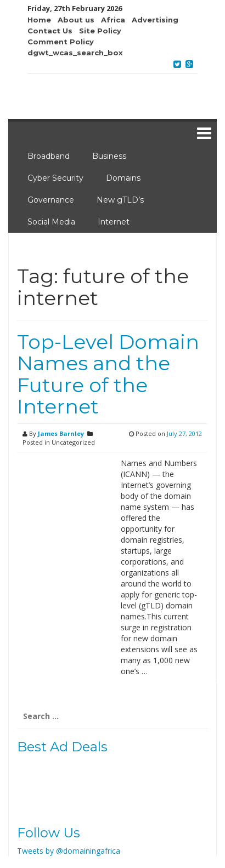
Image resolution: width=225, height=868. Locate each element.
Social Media (51, 222)
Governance (51, 200)
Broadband (49, 156)
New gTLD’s (120, 200)
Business (109, 156)
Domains (123, 178)
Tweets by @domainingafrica (69, 851)
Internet (114, 222)
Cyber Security (55, 178)
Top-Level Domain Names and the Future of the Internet (108, 374)
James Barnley (61, 433)
